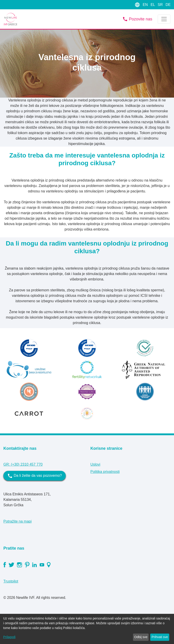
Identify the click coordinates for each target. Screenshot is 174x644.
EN (146, 5)
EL (153, 5)
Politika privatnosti (105, 472)
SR (161, 5)
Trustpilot (11, 581)
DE (168, 5)
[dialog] (87, 629)
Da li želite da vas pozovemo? (35, 476)
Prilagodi (9, 637)
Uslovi (95, 464)
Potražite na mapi (18, 521)
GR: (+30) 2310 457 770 (23, 464)
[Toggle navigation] (164, 19)
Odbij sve (141, 637)
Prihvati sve (160, 637)
